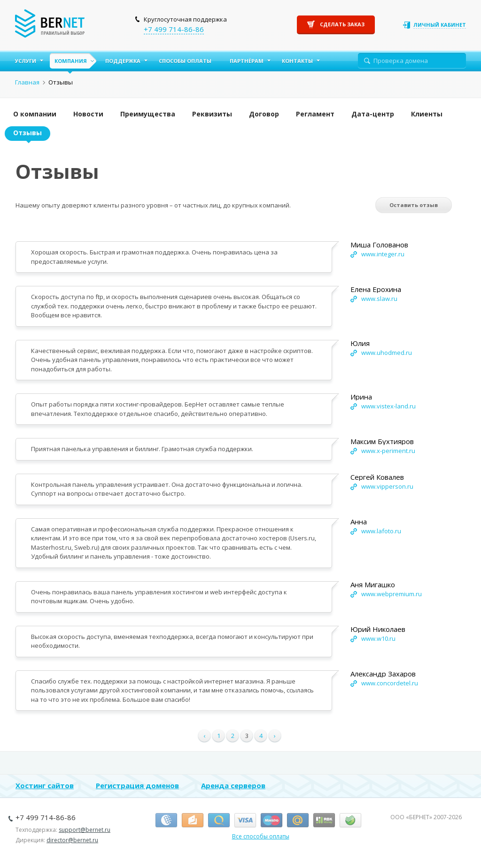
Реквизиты (212, 114)
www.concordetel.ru (390, 683)
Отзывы (27, 133)
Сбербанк (350, 821)
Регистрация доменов (137, 785)
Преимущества (148, 114)
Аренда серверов (233, 785)
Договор (264, 114)
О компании (35, 114)
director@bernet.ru (72, 840)
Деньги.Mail (298, 821)
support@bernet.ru (85, 830)
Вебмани (166, 821)
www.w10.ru (378, 638)
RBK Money (324, 821)
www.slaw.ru (379, 299)
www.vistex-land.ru (388, 406)
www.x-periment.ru (388, 451)
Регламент (315, 114)
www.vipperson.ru (387, 486)
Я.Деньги (193, 821)
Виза (245, 821)
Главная (27, 82)
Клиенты (427, 114)
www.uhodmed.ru (387, 353)
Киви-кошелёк (219, 821)
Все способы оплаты (261, 836)
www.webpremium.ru (392, 594)
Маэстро (272, 821)
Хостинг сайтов (45, 785)
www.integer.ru (383, 254)
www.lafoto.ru (381, 531)
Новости (88, 114)
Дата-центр (373, 114)
